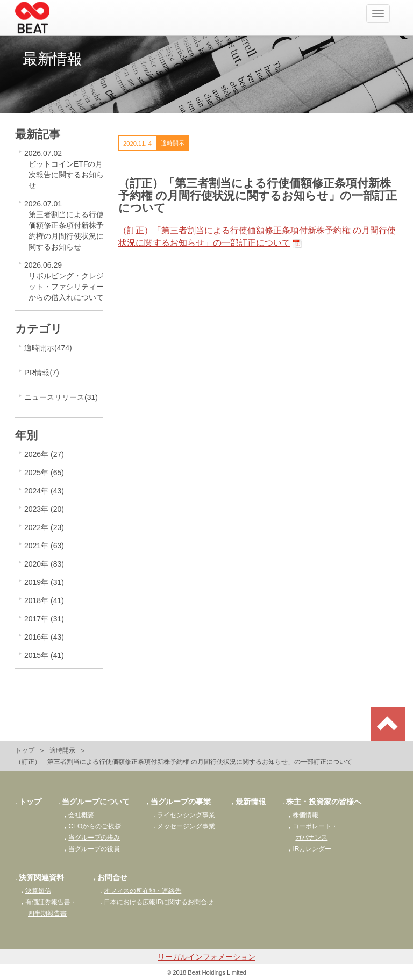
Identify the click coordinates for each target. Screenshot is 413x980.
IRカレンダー (310, 849)
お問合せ (111, 877)
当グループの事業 (179, 802)
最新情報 (249, 802)
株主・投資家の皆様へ (322, 802)
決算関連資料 (40, 877)
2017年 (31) (44, 619)
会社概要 (79, 815)
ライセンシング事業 (184, 815)
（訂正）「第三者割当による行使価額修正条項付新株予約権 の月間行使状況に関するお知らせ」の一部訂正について (257, 237)
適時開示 (62, 750)
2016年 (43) (44, 637)
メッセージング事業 (184, 826)
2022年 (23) (44, 527)
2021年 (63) (44, 546)
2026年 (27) (44, 454)
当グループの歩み (92, 838)
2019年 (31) (44, 582)
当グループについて (94, 802)
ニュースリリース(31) (61, 397)
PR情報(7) (42, 373)
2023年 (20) (44, 509)
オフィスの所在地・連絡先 (141, 891)
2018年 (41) (44, 600)
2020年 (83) (44, 564)
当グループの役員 (92, 849)
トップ (25, 750)
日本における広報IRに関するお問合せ (157, 902)
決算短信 (36, 891)
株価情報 (304, 815)
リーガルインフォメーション (206, 957)
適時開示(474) (48, 348)
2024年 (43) (44, 491)
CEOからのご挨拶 (93, 826)
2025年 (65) (44, 473)
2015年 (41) (44, 655)
